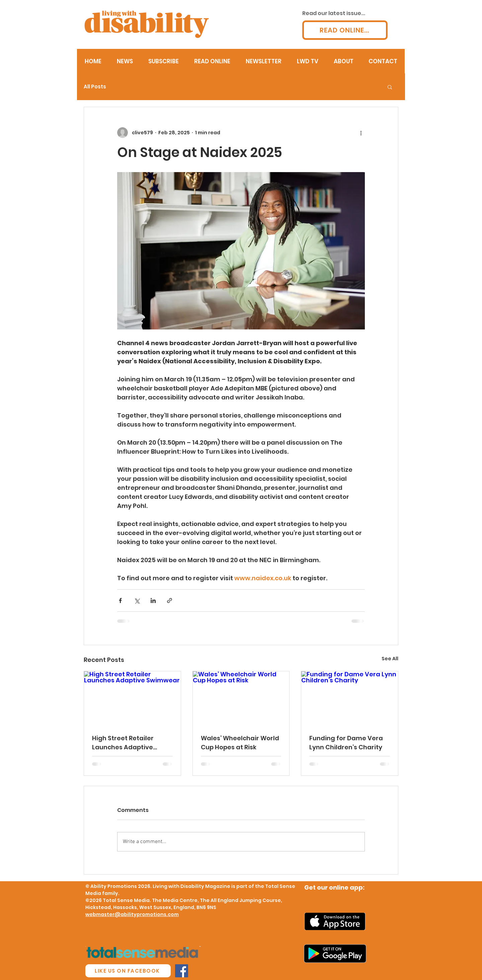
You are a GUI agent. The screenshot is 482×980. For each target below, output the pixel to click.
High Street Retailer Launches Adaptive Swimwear (123, 743)
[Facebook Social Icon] (182, 971)
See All (390, 659)
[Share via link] (170, 600)
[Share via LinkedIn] (153, 600)
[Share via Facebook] (120, 600)
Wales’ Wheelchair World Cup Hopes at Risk (240, 743)
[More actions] (361, 133)
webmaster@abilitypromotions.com (132, 914)
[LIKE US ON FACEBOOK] (128, 971)
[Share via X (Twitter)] (137, 600)
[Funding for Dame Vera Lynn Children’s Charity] (350, 698)
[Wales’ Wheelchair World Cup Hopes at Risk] (241, 698)
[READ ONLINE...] (345, 30)
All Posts (95, 87)
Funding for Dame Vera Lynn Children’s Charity (346, 743)
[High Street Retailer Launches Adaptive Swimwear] (132, 698)
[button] (390, 87)
